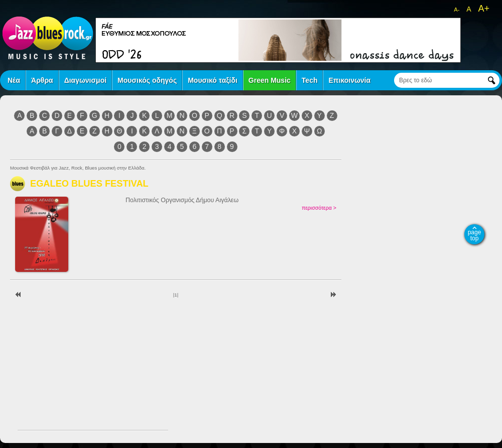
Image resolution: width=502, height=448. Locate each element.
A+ (484, 9)
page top (475, 235)
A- (457, 10)
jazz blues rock (48, 38)
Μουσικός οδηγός (147, 80)
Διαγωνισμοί (85, 80)
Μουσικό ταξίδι (213, 80)
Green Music (270, 80)
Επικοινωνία (349, 80)
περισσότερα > (319, 208)
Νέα (14, 80)
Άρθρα (42, 80)
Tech (310, 80)
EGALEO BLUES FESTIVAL (89, 183)
